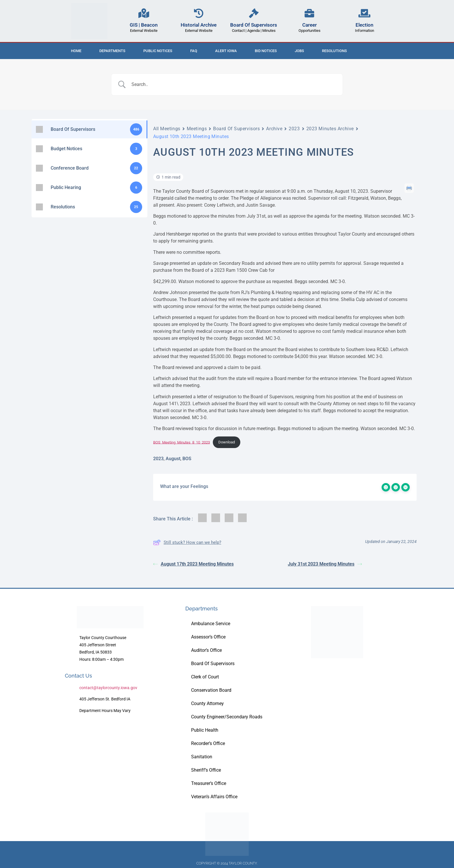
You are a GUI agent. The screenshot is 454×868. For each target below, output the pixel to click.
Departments (112, 51)
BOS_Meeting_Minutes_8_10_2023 (182, 442)
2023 (294, 129)
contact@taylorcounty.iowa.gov (108, 688)
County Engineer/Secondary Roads (227, 717)
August (173, 459)
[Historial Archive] (199, 13)
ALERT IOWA (226, 51)
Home (76, 51)
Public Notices (158, 51)
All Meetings (167, 129)
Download (227, 442)
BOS (187, 459)
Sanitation (202, 757)
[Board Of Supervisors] (254, 13)
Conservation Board (211, 690)
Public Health (205, 730)
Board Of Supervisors (254, 25)
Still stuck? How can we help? (187, 542)
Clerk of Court (205, 677)
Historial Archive (199, 25)
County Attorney (207, 703)
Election (364, 25)
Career (310, 25)
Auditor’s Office (206, 650)
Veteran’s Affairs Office (214, 797)
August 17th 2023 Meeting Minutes (193, 564)
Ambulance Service (211, 624)
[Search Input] (234, 85)
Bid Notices (266, 51)
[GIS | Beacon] (144, 13)
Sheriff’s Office (206, 770)
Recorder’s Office (208, 743)
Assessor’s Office (208, 637)
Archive (274, 129)
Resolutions (334, 51)
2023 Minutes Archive (330, 129)
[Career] (309, 13)
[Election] (364, 13)
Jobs (299, 51)
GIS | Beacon (144, 25)
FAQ (194, 51)
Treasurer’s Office (209, 783)
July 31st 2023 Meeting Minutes (325, 564)
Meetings (197, 129)
